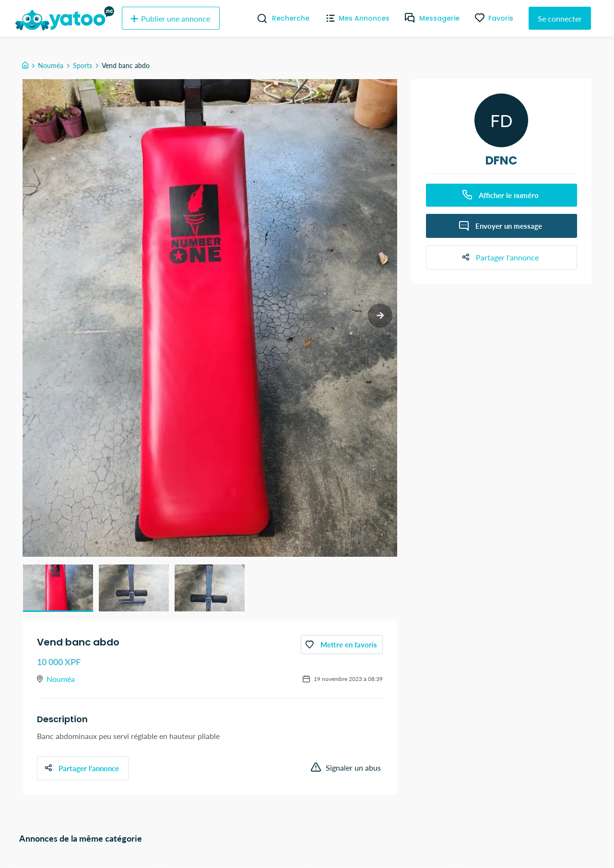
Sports (83, 65)
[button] (58, 588)
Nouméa (51, 65)
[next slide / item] (379, 317)
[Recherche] (258, 18)
